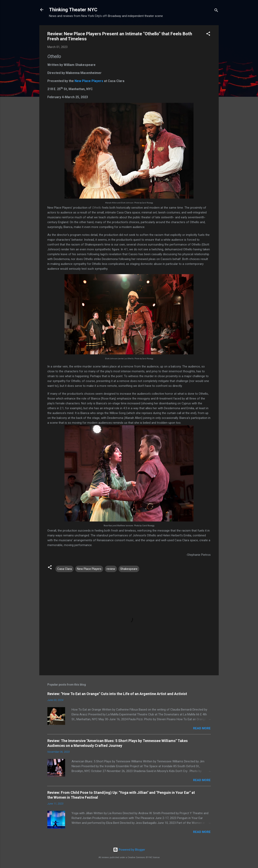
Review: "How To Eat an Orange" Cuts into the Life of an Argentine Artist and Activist (117, 694)
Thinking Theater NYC (73, 10)
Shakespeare (129, 569)
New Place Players (89, 81)
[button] (208, 34)
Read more (202, 728)
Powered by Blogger (129, 850)
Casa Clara (64, 569)
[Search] (216, 11)
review (111, 569)
